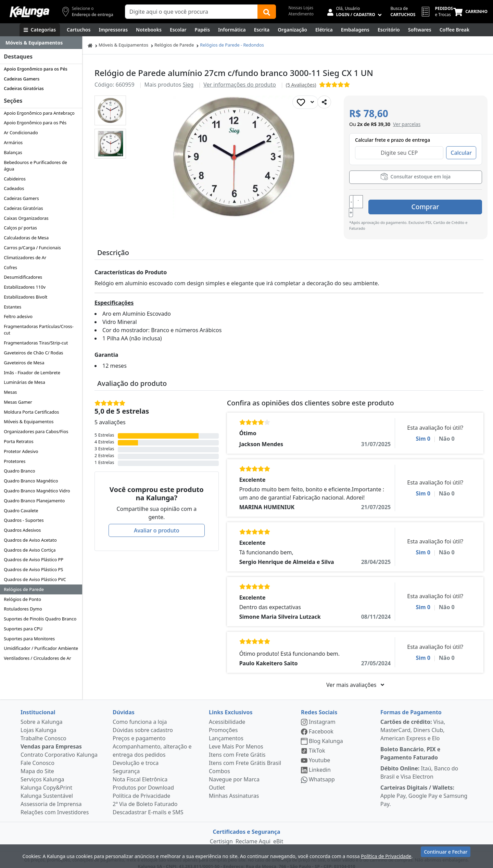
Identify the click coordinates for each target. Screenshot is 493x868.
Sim (423, 431)
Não (447, 431)
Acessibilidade (227, 714)
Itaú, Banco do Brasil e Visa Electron (419, 765)
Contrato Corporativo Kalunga (59, 747)
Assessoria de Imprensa (51, 796)
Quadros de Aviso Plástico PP (34, 559)
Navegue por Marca (234, 772)
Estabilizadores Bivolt (26, 297)
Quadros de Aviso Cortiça (30, 550)
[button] (110, 110)
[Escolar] (178, 30)
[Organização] (292, 30)
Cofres (10, 267)
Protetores (15, 461)
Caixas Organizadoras (26, 218)
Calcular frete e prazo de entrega (393, 140)
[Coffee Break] (455, 30)
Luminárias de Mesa (24, 382)
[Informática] (232, 30)
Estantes (12, 307)
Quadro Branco (19, 471)
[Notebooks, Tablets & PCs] (149, 30)
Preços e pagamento (139, 731)
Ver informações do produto (240, 85)
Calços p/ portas (20, 228)
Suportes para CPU (23, 629)
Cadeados (14, 188)
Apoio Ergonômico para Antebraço (39, 113)
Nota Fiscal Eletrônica (140, 772)
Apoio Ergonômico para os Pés (36, 69)
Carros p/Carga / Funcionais (32, 248)
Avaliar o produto (157, 523)
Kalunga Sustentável (47, 788)
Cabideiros (15, 179)
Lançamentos (226, 731)
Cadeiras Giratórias (24, 88)
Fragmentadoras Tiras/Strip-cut (36, 343)
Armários (13, 142)
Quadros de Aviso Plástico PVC (35, 579)
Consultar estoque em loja (416, 177)
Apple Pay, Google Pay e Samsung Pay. (424, 788)
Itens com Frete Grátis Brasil (245, 755)
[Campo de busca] (191, 12)
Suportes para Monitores (29, 639)
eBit (278, 834)
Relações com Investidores (55, 805)
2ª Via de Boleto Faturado (145, 796)
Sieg (188, 85)
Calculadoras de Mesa (26, 238)
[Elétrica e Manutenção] (324, 30)
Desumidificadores (23, 277)
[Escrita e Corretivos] (262, 30)
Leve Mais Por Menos (236, 739)
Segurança (126, 764)
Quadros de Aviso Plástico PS (33, 569)
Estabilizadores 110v (25, 287)
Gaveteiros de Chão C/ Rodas (33, 353)
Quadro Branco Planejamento (34, 501)
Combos (219, 764)
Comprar (441, 202)
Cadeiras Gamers (22, 79)
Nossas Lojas (301, 8)
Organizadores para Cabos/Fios (36, 431)
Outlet (217, 780)
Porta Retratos (18, 441)
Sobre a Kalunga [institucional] (42, 714)
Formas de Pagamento (411, 705)
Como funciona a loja (140, 714)
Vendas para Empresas (51, 739)
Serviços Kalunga (42, 772)
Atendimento (301, 14)
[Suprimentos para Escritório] (389, 30)
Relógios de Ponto (22, 599)
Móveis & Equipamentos (29, 422)
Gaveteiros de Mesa (24, 363)
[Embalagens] (355, 30)
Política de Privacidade (141, 788)
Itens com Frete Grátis (237, 747)
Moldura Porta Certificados (31, 412)
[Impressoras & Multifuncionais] (113, 30)
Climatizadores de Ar (25, 257)
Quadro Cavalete (21, 511)
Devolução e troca (136, 755)
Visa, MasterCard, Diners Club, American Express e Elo (413, 722)
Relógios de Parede (24, 589)
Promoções (223, 722)
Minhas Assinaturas (234, 788)
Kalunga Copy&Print (46, 780)
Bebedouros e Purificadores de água (35, 166)
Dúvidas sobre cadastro (143, 722)
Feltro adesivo (18, 316)
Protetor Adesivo (21, 451)
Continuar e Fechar (446, 855)
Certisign (221, 834)
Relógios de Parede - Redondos (232, 45)
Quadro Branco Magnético (31, 481)
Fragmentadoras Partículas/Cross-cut (39, 330)
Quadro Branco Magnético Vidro (37, 491)
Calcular (461, 153)
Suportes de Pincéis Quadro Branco (40, 619)
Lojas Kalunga (39, 722)
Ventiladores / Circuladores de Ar (37, 658)
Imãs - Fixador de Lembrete (32, 373)
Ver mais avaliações (355, 677)
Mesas (10, 392)
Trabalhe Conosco (43, 731)
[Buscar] (267, 12)
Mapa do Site (37, 764)
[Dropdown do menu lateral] (41, 43)
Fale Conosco (37, 755)
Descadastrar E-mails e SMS (148, 805)
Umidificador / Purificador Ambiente (41, 648)
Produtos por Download (143, 780)
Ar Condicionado (21, 133)
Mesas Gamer (18, 402)
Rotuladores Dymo (23, 609)
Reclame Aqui (253, 834)
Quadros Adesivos (22, 530)
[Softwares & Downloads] (420, 30)
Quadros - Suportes (24, 520)
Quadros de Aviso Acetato (30, 540)
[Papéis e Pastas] (202, 30)
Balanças (13, 152)
